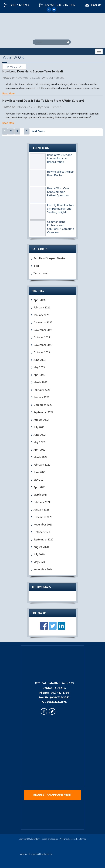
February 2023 (42, 390)
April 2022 (39, 450)
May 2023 (39, 368)
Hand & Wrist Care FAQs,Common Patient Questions (58, 192)
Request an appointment (52, 795)
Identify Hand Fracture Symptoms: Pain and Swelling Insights (61, 209)
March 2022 (40, 457)
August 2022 (41, 420)
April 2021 (39, 487)
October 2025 (42, 338)
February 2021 (42, 502)
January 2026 (41, 315)
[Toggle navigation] (99, 51)
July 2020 (39, 555)
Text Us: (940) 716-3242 (60, 5)
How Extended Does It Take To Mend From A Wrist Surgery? (43, 101)
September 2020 (43, 540)
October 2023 (42, 353)
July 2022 (39, 427)
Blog (36, 266)
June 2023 (40, 360)
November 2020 (43, 525)
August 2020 (41, 547)
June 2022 (40, 435)
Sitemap (82, 839)
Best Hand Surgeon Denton (50, 259)
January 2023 (41, 398)
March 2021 (40, 495)
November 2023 (43, 345)
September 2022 (43, 413)
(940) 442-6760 (19, 5)
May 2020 (39, 562)
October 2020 (42, 532)
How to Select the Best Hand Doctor (61, 174)
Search (68, 42)
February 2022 (42, 465)
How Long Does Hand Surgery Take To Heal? (33, 72)
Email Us (96, 5)
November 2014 (43, 570)
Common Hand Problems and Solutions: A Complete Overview (61, 227)
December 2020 (43, 517)
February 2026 (42, 308)
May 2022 (39, 442)
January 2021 (41, 510)
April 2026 (39, 300)
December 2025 (43, 323)
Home (10, 67)
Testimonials (41, 273)
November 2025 (43, 330)
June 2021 (40, 472)
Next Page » (38, 131)
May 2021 (39, 480)
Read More (8, 94)
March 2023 (40, 383)
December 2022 (43, 405)
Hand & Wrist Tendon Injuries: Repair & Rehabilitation (60, 159)
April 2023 (39, 375)
